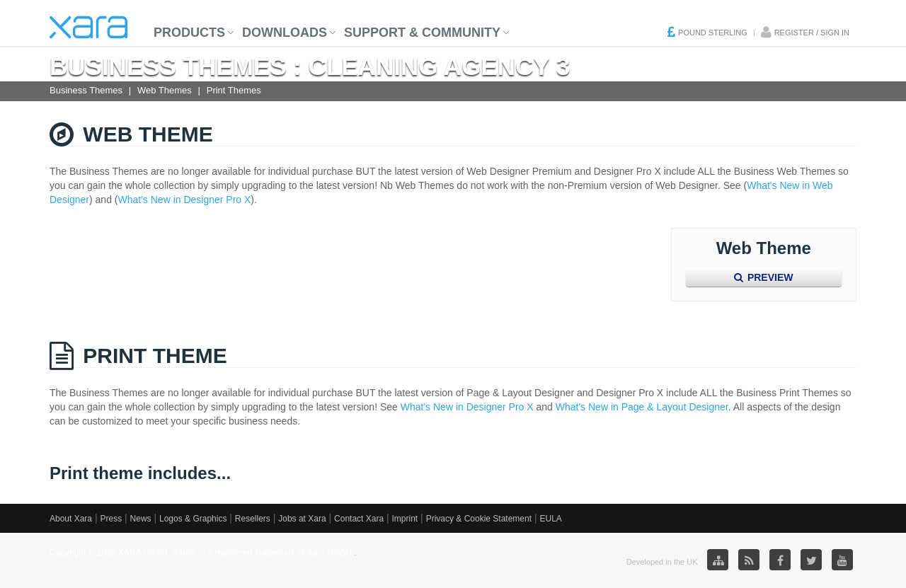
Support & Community (422, 33)
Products (189, 33)
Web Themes (165, 90)
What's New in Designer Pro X (185, 200)
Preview (763, 277)
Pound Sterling (713, 33)
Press (111, 519)
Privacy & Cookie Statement (479, 519)
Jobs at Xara (302, 519)
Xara (88, 27)
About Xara (71, 519)
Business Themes (86, 90)
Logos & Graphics (193, 519)
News (141, 519)
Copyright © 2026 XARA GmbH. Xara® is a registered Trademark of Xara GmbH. (202, 553)
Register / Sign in (812, 33)
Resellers (253, 519)
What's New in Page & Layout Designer (642, 407)
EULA (550, 519)
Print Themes (234, 90)
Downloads (285, 33)
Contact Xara (359, 519)
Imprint (405, 519)
